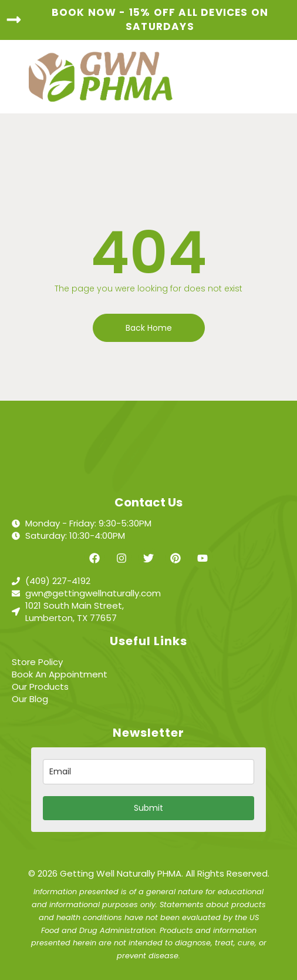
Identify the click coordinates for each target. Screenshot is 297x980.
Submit (148, 808)
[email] (148, 772)
